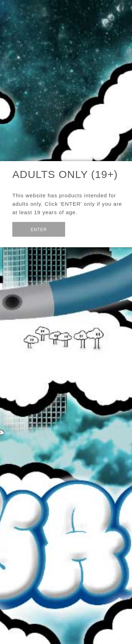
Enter (39, 230)
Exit (82, 229)
